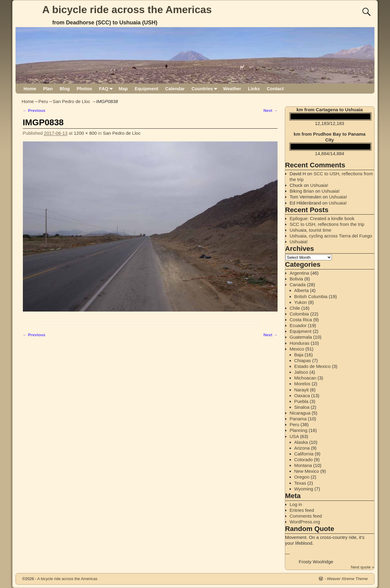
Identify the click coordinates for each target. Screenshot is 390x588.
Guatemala (301, 337)
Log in (296, 504)
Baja (299, 355)
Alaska (301, 442)
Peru (43, 101)
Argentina (300, 273)
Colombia (299, 314)
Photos (84, 89)
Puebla (301, 401)
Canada (298, 285)
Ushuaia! (319, 185)
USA (294, 436)
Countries (206, 89)
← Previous (34, 110)
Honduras (300, 343)
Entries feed (302, 510)
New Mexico (307, 471)
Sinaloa (302, 407)
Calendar (175, 89)
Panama (298, 419)
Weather (232, 89)
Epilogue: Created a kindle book (322, 218)
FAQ (107, 89)
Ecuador (298, 325)
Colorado (304, 460)
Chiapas (303, 360)
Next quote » (362, 567)
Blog (65, 89)
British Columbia (311, 296)
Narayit (302, 390)
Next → (270, 110)
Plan (48, 89)
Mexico (297, 349)
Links (254, 89)
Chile (295, 308)
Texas (300, 483)
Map (123, 89)
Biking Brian (302, 191)
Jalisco (301, 372)
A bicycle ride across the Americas (127, 9)
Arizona (302, 448)
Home (30, 89)
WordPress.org (305, 522)
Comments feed (306, 516)
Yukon (301, 302)
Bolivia (296, 279)
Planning (299, 430)
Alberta (302, 290)
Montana (303, 465)
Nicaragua (300, 413)
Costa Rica (301, 320)
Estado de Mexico (312, 366)
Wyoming (304, 489)
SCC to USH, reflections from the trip (327, 224)
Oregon (302, 477)
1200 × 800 (85, 133)
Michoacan (305, 378)
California (304, 454)
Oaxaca (302, 396)
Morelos (302, 384)
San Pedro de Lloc (71, 101)
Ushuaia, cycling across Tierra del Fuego (331, 236)
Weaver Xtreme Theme (347, 579)
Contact (275, 89)
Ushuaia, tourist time (311, 230)
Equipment (147, 89)
